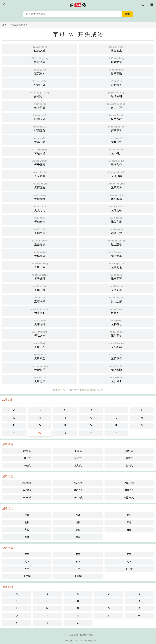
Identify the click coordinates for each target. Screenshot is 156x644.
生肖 (27, 515)
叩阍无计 (40, 117)
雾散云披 (116, 231)
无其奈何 (116, 140)
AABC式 (78, 483)
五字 (129, 554)
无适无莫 (116, 288)
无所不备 (116, 334)
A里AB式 (129, 498)
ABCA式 (78, 498)
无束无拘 (40, 322)
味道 (78, 530)
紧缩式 (78, 458)
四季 (78, 515)
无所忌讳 (40, 379)
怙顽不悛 (116, 71)
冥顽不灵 (116, 128)
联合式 (27, 451)
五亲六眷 (40, 174)
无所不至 (40, 356)
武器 (78, 537)
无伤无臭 (116, 254)
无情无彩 (40, 185)
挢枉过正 (40, 94)
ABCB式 (78, 490)
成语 (4, 25)
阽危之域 (40, 49)
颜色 (129, 522)
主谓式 (78, 451)
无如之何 (40, 231)
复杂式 (129, 466)
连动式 (129, 458)
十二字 (27, 576)
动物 (27, 522)
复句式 (78, 466)
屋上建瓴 (116, 242)
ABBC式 (27, 498)
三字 (27, 554)
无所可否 (116, 379)
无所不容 (116, 345)
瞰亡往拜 (116, 106)
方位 (27, 530)
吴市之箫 (116, 299)
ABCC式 (129, 483)
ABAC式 (27, 483)
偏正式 (27, 458)
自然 (129, 530)
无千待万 (116, 151)
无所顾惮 (116, 368)
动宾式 (129, 451)
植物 (78, 522)
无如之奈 (116, 220)
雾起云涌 (40, 151)
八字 (129, 562)
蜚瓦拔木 (40, 71)
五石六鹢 (40, 299)
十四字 (78, 576)
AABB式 (27, 490)
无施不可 (116, 277)
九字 (27, 569)
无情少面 (116, 174)
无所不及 (40, 345)
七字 (78, 562)
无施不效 (40, 288)
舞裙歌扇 (116, 197)
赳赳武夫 (116, 83)
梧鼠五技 (116, 311)
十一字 (129, 569)
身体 (27, 537)
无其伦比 (40, 140)
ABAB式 (129, 490)
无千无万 (40, 163)
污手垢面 (40, 311)
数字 (129, 515)
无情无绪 (40, 197)
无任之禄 (116, 208)
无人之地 (40, 208)
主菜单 (152, 5)
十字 (78, 569)
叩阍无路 (40, 128)
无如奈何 (40, 220)
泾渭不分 (40, 83)
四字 (78, 554)
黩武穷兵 (40, 60)
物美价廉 (40, 106)
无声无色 (116, 265)
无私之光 (40, 334)
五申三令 (40, 265)
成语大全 (92, 641)
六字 (27, 562)
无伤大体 (40, 254)
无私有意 (116, 322)
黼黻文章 (116, 60)
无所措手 (40, 368)
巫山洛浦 (40, 242)
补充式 (27, 466)
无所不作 (116, 356)
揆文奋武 (116, 117)
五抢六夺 (116, 163)
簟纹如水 (116, 49)
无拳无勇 (116, 185)
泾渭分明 (116, 94)
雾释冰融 (40, 277)
